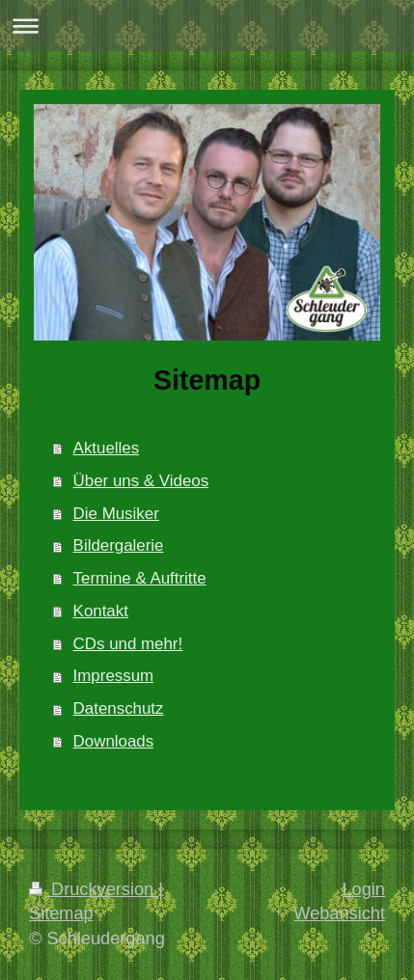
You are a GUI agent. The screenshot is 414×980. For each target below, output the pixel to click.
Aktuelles (107, 448)
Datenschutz (119, 708)
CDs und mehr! (128, 644)
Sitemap (61, 913)
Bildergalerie (119, 545)
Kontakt (101, 611)
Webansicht (339, 913)
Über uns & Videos (141, 481)
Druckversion (94, 889)
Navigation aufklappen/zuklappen (207, 26)
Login (363, 889)
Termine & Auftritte (140, 578)
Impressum (114, 676)
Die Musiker (116, 514)
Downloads (114, 741)
